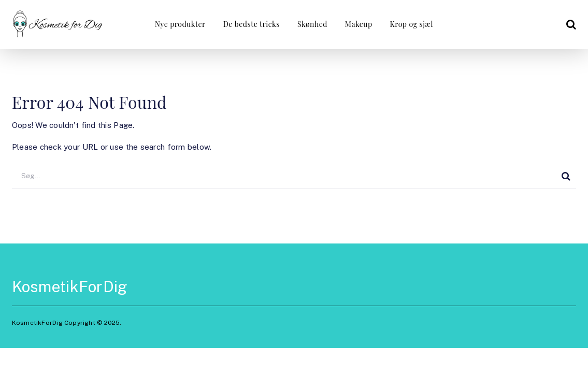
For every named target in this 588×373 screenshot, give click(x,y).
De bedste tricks (252, 24)
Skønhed (312, 24)
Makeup (359, 24)
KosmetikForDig (70, 286)
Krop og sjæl (412, 24)
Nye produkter (180, 24)
